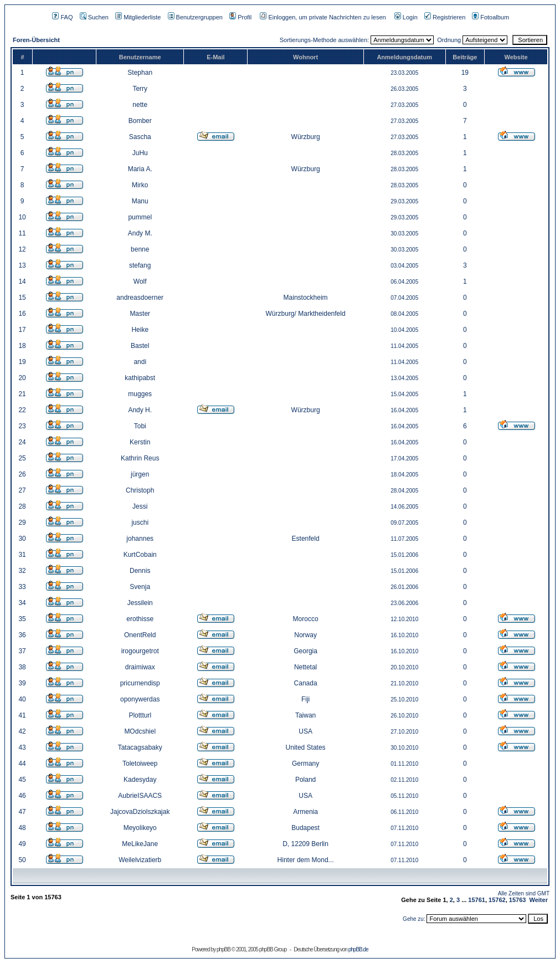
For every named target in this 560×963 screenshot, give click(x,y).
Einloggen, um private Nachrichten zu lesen (323, 17)
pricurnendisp (140, 683)
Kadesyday (140, 780)
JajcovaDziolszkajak (140, 812)
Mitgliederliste (138, 17)
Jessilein (140, 603)
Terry (140, 89)
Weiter (539, 900)
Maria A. (140, 169)
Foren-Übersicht (36, 40)
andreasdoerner (140, 298)
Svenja (140, 587)
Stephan (140, 73)
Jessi (140, 506)
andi (140, 362)
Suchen (94, 17)
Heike (140, 330)
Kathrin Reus (140, 458)
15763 (518, 900)
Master (140, 314)
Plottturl (140, 715)
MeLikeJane (140, 844)
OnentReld (140, 635)
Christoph (140, 490)
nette (140, 105)
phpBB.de (358, 949)
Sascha (140, 137)
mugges (140, 394)
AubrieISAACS (140, 796)
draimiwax (140, 667)
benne (140, 249)
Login (406, 17)
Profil (240, 17)
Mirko (140, 185)
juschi (140, 523)
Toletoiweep (140, 764)
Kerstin (140, 442)
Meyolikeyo (140, 828)
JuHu (140, 153)
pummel (140, 217)
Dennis (140, 571)
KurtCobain (140, 555)
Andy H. (140, 410)
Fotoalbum (490, 17)
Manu (140, 201)
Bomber (140, 121)
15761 (477, 900)
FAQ (62, 17)
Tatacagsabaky (140, 747)
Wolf (140, 281)
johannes (140, 539)
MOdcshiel (140, 731)
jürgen (140, 474)
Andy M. (140, 233)
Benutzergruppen (195, 17)
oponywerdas (140, 699)
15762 (497, 900)
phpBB (224, 949)
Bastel (140, 346)
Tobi (140, 426)
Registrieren (445, 17)
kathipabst (140, 378)
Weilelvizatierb (140, 860)
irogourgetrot (140, 651)
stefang (140, 265)
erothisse (140, 619)
